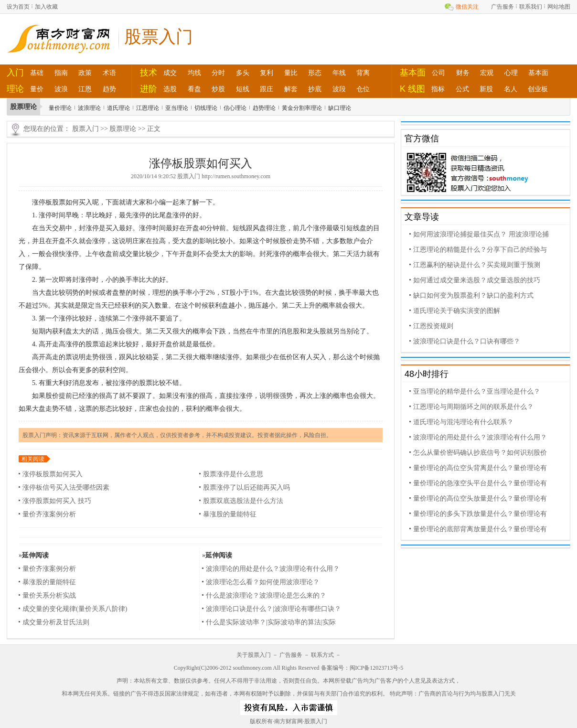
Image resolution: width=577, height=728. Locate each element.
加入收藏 (46, 7)
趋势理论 (264, 108)
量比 (291, 73)
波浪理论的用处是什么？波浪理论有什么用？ (273, 569)
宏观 (487, 73)
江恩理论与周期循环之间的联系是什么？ (473, 407)
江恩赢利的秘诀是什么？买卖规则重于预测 (477, 265)
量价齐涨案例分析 (49, 514)
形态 (315, 73)
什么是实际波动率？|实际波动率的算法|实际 (271, 622)
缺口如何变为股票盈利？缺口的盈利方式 (473, 295)
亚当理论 (177, 108)
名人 (511, 89)
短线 (243, 89)
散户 (353, 241)
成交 (170, 73)
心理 (511, 73)
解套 (291, 89)
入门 (15, 73)
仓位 (363, 89)
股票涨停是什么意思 (233, 474)
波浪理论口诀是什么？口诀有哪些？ (467, 341)
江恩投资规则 (433, 326)
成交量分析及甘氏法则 (56, 622)
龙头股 (316, 331)
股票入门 (85, 129)
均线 (194, 73)
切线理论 (206, 108)
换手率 (129, 280)
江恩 (85, 89)
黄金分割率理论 (302, 108)
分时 (218, 73)
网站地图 (559, 7)
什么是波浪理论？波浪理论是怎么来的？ (266, 595)
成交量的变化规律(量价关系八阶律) (75, 609)
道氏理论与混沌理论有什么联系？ (463, 422)
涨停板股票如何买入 (53, 474)
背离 (363, 73)
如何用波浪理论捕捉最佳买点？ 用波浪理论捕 (481, 234)
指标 (438, 89)
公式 (462, 89)
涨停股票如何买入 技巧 (57, 501)
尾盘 (166, 215)
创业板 (538, 89)
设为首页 (18, 7)
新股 (486, 89)
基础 (37, 73)
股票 (59, 202)
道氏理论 (118, 108)
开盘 (192, 228)
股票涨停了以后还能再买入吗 (246, 487)
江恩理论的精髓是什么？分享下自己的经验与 (480, 250)
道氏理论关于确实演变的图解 (457, 311)
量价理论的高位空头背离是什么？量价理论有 (480, 468)
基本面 (413, 73)
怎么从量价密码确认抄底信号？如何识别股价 (480, 453)
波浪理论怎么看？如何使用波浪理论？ (263, 582)
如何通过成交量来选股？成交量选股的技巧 (477, 280)
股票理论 (123, 129)
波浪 (61, 89)
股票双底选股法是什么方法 (243, 501)
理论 (15, 89)
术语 (109, 73)
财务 (463, 73)
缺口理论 (340, 108)
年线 (339, 73)
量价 (37, 89)
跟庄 (267, 89)
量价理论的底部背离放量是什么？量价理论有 (480, 529)
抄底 (315, 89)
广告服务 (502, 7)
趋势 (109, 89)
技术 (149, 73)
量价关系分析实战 (49, 595)
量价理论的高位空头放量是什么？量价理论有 (480, 498)
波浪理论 (89, 108)
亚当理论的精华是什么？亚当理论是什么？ (477, 391)
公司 (438, 73)
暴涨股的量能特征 (230, 514)
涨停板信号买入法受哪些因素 (66, 487)
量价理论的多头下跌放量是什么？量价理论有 (480, 514)
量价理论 (60, 108)
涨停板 (42, 202)
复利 (267, 73)
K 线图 (412, 89)
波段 (339, 89)
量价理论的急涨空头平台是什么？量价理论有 (480, 483)
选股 (170, 89)
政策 (85, 73)
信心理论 (235, 108)
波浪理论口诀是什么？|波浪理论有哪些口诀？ (273, 609)
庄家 (139, 241)
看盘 (194, 89)
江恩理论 (148, 108)
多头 (243, 73)
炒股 (218, 89)
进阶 (149, 89)
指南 (61, 73)
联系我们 (531, 7)
